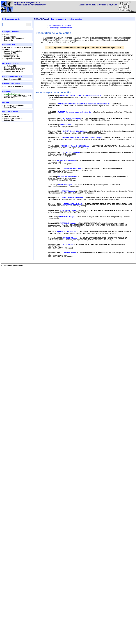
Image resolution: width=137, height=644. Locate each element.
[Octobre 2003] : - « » (83, 268)
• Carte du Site (8, 120)
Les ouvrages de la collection (60, 28)
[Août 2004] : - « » (71, 386)
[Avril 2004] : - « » (88, 359)
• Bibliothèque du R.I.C (11, 57)
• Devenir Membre (9, 36)
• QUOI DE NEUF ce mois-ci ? (14, 38)
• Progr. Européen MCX (11, 116)
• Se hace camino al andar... (13, 105)
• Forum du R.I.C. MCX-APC (13, 72)
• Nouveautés (8, 40)
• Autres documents (10, 55)
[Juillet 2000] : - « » (85, 505)
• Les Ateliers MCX (10, 66)
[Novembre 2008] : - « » (89, 460)
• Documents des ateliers (12, 51)
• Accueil (6, 34)
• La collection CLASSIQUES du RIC (17, 96)
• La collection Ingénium (12, 94)
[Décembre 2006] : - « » (86, 177)
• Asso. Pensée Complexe (13, 118)
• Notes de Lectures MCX (12, 79)
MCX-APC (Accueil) (42, 19)
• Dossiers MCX (9, 98)
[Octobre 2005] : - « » (73, 409)
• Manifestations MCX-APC (13, 70)
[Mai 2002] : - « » (84, 311)
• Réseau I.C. (7, 115)
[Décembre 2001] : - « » (79, 618)
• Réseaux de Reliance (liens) (14, 68)
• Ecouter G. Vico (9, 107)
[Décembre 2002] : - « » (90, 289)
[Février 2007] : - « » (91, 108)
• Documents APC (9, 53)
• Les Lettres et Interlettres (13, 87)
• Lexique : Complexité (11, 59)
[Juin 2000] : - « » (86, 154)
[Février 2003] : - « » (78, 200)
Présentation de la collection (60, 26)
